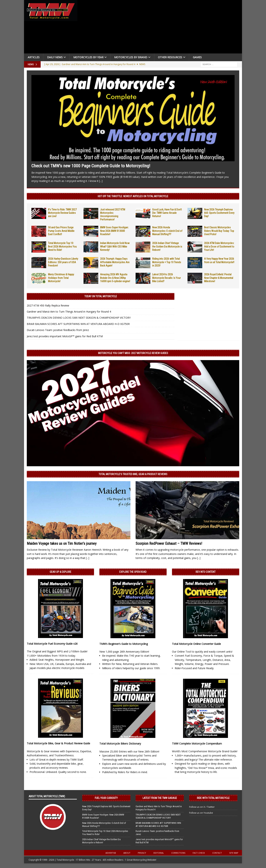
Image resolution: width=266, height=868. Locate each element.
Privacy (142, 853)
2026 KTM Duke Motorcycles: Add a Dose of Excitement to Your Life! (219, 246)
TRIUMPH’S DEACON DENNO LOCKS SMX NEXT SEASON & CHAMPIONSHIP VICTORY (79, 318)
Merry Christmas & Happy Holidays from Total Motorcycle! (61, 278)
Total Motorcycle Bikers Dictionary (120, 744)
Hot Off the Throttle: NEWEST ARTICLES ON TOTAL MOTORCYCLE (133, 196)
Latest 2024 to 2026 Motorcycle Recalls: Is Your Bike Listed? (166, 278)
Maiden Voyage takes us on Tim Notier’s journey (62, 543)
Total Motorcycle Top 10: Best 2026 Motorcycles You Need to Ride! (62, 246)
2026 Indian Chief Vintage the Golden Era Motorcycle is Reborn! (167, 246)
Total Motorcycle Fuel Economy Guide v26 (52, 644)
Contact (217, 853)
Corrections (178, 853)
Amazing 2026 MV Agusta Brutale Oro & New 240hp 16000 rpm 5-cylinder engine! (115, 278)
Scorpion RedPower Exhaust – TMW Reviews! (169, 543)
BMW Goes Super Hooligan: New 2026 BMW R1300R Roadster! (114, 231)
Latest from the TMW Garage (160, 798)
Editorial (159, 853)
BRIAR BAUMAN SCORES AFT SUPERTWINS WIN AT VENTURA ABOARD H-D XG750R (78, 324)
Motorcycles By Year (88, 57)
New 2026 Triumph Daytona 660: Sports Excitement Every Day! (219, 213)
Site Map (234, 853)
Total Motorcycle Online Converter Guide (196, 644)
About (127, 853)
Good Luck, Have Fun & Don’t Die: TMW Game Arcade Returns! (167, 213)
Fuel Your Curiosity (106, 798)
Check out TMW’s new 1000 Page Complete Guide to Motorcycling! (91, 166)
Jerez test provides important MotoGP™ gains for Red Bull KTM (65, 336)
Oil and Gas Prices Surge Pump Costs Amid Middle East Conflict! (61, 231)
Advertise (111, 853)
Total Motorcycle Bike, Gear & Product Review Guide (58, 743)
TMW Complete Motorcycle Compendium (197, 744)
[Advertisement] (161, 28)
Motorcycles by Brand (131, 57)
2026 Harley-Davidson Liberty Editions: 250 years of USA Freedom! (63, 262)
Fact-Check (199, 853)
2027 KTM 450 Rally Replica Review (48, 305)
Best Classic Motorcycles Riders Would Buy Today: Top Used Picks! (219, 231)
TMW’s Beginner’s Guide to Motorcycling (124, 644)
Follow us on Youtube (201, 813)
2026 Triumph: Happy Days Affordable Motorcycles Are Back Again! (115, 262)
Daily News (55, 57)
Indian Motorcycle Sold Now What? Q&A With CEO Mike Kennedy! (115, 246)
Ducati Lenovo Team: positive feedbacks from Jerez (58, 330)
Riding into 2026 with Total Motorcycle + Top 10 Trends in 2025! (167, 262)
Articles (34, 57)
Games (197, 57)
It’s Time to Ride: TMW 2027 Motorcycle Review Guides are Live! (62, 213)
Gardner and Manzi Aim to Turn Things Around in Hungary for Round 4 (69, 312)
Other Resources (170, 57)
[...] (101, 181)
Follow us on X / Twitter (202, 807)
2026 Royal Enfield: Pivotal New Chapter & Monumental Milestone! (219, 278)
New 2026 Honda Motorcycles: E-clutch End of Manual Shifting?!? (167, 231)
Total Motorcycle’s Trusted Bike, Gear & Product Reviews (133, 474)
